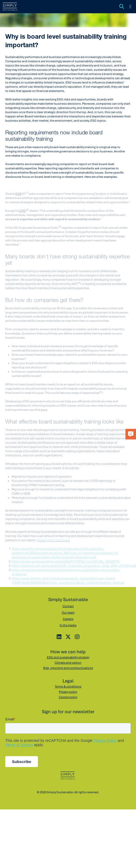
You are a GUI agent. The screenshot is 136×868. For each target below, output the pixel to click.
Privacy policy (68, 691)
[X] (68, 636)
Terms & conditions (68, 686)
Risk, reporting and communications (68, 667)
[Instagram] (77, 636)
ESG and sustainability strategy (68, 657)
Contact (68, 606)
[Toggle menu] (130, 7)
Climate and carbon (68, 662)
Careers (68, 618)
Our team (68, 612)
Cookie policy (68, 697)
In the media (68, 625)
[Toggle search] (122, 7)
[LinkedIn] (59, 636)
